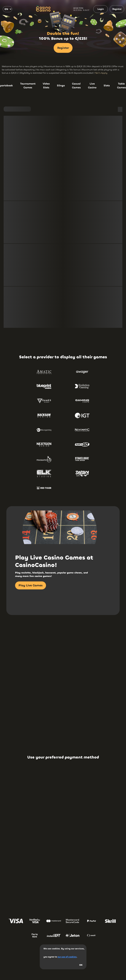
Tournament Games (28, 86)
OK (81, 965)
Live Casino (92, 86)
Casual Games (76, 86)
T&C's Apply (101, 73)
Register (117, 9)
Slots (107, 86)
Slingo (61, 86)
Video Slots (46, 86)
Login (101, 9)
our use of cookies (67, 957)
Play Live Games (31, 585)
